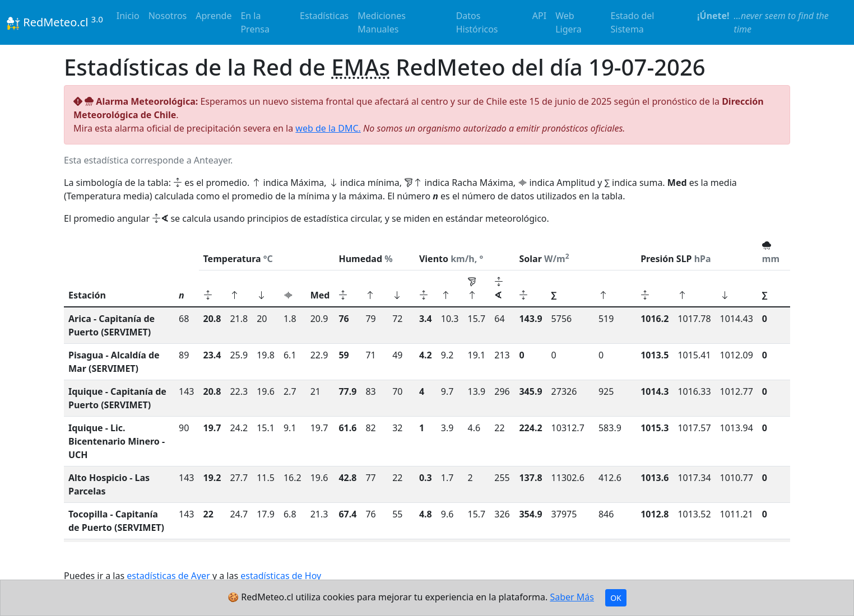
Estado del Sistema (633, 22)
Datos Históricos (477, 22)
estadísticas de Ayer (168, 576)
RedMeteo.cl (55, 22)
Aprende (214, 16)
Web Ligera (568, 22)
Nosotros (168, 16)
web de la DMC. (328, 128)
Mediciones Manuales (382, 22)
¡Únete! (713, 16)
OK (616, 598)
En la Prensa (255, 22)
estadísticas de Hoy (281, 576)
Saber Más (572, 597)
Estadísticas (324, 16)
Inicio (128, 16)
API (539, 16)
